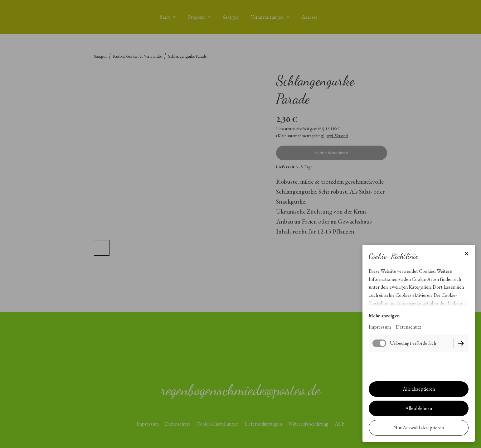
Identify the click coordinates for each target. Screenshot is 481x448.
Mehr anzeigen (384, 316)
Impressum (380, 327)
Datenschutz (408, 327)
